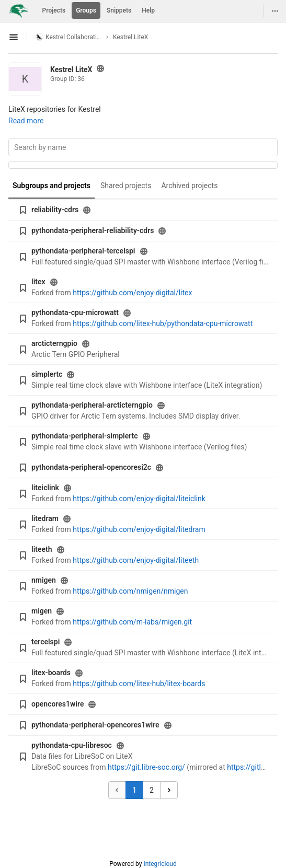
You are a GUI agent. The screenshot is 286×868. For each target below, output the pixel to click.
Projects (54, 10)
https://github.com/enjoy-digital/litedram (139, 529)
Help (148, 10)
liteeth (42, 549)
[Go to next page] (169, 790)
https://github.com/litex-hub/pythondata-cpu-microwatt (163, 323)
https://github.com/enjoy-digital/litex (132, 293)
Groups (86, 10)
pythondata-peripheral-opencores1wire (95, 725)
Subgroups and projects (52, 186)
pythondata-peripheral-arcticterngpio (92, 405)
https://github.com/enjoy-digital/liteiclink (139, 499)
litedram (45, 518)
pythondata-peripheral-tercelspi (83, 251)
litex (38, 282)
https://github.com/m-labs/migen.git (132, 622)
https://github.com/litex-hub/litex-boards (139, 684)
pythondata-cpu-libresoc (72, 745)
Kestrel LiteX (130, 37)
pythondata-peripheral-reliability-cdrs (93, 230)
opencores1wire (58, 704)
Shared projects (126, 186)
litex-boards (51, 673)
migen (42, 611)
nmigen (44, 580)
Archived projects (189, 186)
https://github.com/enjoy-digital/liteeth (136, 560)
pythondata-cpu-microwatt (75, 313)
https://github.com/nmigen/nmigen (130, 591)
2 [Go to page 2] (152, 790)
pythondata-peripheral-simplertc (85, 436)
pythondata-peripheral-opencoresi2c (91, 467)
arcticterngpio (54, 343)
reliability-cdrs (55, 210)
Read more (26, 121)
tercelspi (45, 642)
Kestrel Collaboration (69, 37)
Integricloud (160, 864)
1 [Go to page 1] (134, 790)
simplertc (47, 374)
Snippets (119, 10)
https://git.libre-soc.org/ (146, 767)
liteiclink (45, 488)
